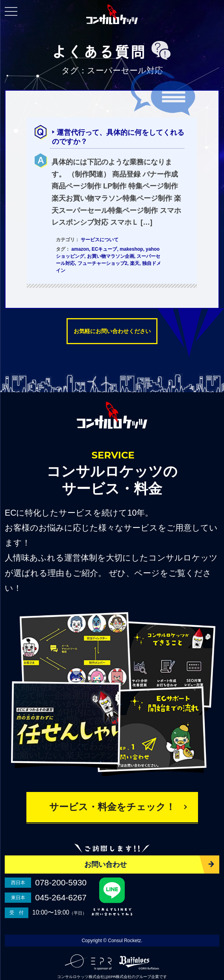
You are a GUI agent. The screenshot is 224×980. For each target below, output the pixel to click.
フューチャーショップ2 (103, 263)
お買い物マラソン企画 (111, 256)
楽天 (135, 263)
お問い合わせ (106, 864)
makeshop (131, 249)
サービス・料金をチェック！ (112, 807)
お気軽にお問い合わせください (112, 331)
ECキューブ (105, 249)
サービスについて (100, 240)
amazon (80, 249)
